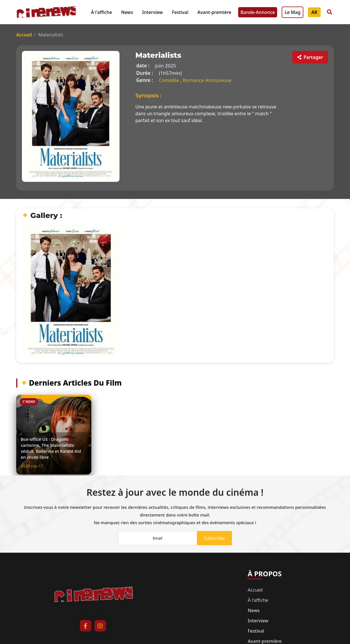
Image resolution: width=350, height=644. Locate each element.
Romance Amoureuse (207, 80)
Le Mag (293, 12)
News (127, 12)
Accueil (24, 35)
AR (314, 12)
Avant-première (214, 12)
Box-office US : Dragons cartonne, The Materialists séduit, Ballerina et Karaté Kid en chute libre (51, 448)
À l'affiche (102, 12)
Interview (153, 12)
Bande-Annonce (258, 12)
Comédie (169, 80)
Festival (180, 12)
